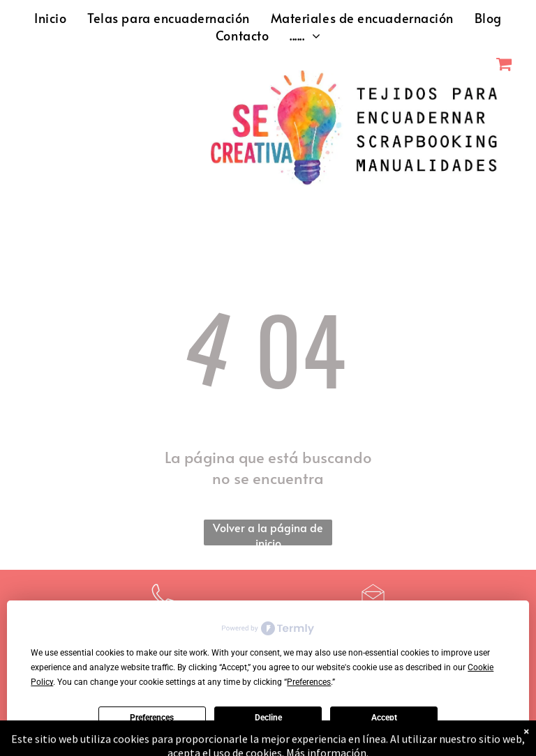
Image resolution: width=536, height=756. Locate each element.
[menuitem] (50, 18)
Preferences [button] (309, 682)
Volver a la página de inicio (268, 532)
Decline (268, 718)
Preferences (152, 718)
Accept (384, 718)
